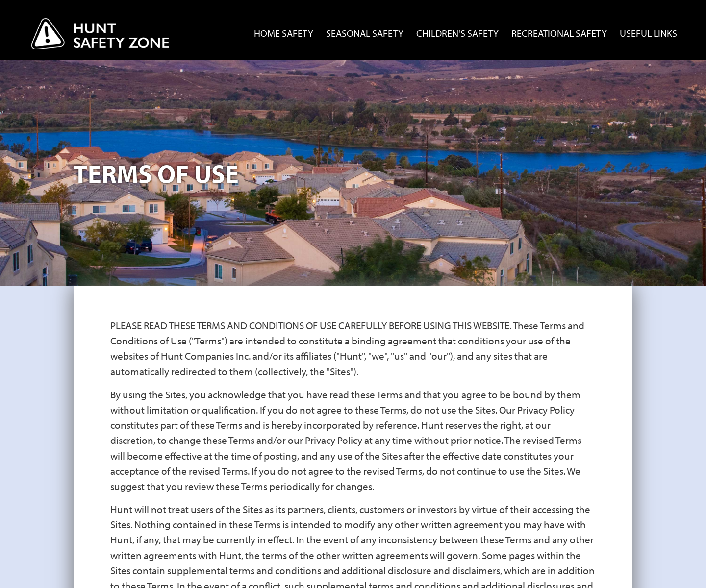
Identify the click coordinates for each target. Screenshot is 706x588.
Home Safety (284, 33)
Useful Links (648, 33)
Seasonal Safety (365, 33)
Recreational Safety (559, 33)
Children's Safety (457, 33)
